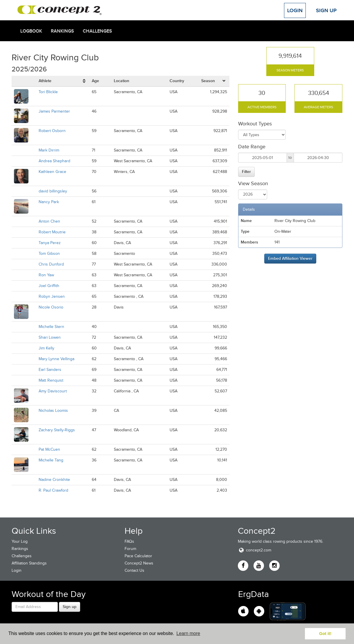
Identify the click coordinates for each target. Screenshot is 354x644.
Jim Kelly (46, 348)
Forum (130, 549)
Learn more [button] (188, 633)
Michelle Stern (51, 327)
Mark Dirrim (49, 150)
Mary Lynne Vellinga (56, 359)
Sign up (70, 607)
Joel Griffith (49, 286)
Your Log (20, 541)
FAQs (129, 541)
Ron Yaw (46, 275)
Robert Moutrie (52, 232)
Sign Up (326, 10)
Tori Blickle (48, 92)
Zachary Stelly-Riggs (57, 430)
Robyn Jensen (52, 296)
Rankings (62, 31)
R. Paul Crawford (53, 490)
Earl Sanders (50, 370)
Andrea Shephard (54, 161)
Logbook (31, 31)
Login (295, 10)
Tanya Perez (50, 243)
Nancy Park (49, 202)
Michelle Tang (51, 460)
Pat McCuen (49, 449)
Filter (246, 172)
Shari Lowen (50, 337)
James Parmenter (54, 111)
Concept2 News (139, 563)
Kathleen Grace (52, 172)
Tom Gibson (49, 254)
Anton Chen (49, 221)
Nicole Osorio (51, 307)
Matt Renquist (51, 380)
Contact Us (134, 570)
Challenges (97, 31)
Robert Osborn (52, 131)
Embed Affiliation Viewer (290, 258)
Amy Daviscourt (53, 391)
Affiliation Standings (29, 563)
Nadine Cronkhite (54, 480)
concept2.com (255, 550)
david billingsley (53, 191)
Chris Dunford (51, 264)
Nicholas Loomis (53, 411)
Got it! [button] (325, 634)
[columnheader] (63, 81)
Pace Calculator (138, 556)
